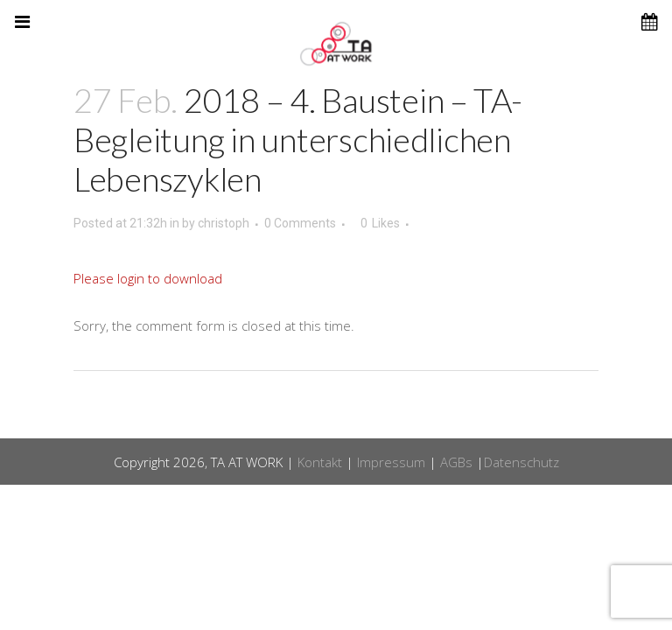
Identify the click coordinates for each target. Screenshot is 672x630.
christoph (224, 223)
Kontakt (320, 462)
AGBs (456, 462)
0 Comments (300, 223)
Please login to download (148, 278)
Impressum (391, 462)
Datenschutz (521, 462)
